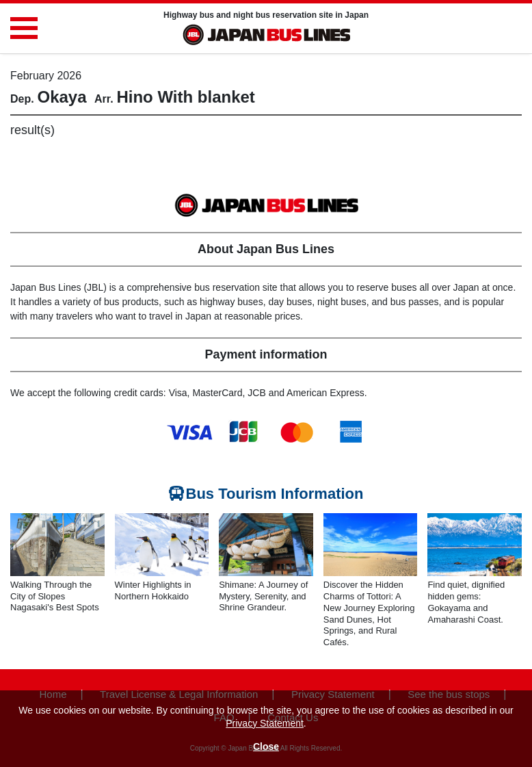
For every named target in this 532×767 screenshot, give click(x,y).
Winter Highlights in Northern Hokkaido (153, 590)
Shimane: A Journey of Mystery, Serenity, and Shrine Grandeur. (263, 596)
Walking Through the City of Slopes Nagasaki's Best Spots (55, 596)
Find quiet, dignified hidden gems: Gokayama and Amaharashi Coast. (466, 602)
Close (266, 746)
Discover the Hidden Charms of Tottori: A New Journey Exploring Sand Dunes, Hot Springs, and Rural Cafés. (369, 613)
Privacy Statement (265, 723)
